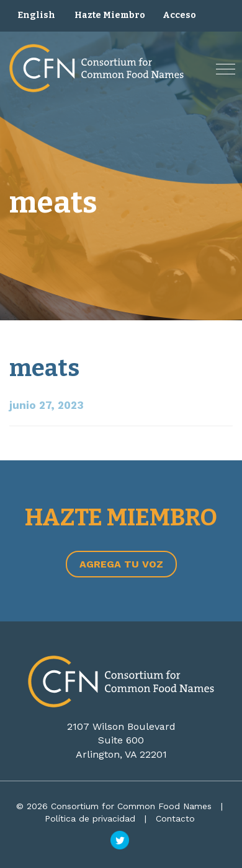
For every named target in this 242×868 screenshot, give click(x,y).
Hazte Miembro (110, 15)
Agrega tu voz (121, 564)
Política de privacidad (90, 818)
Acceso (179, 15)
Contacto (175, 818)
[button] (226, 69)
